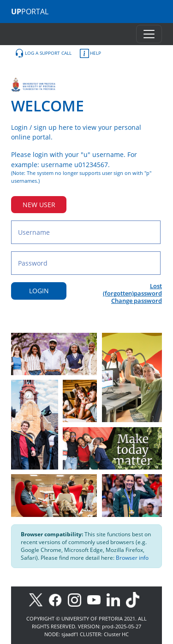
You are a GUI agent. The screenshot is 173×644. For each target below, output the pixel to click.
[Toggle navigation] (149, 34)
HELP (90, 53)
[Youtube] (97, 599)
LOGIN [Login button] (39, 291)
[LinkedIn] (116, 599)
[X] (38, 599)
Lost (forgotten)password (132, 290)
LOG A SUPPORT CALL (43, 53)
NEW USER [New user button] (39, 205)
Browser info (132, 558)
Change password (137, 301)
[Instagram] (78, 599)
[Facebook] (58, 599)
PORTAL (30, 12)
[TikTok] (135, 599)
